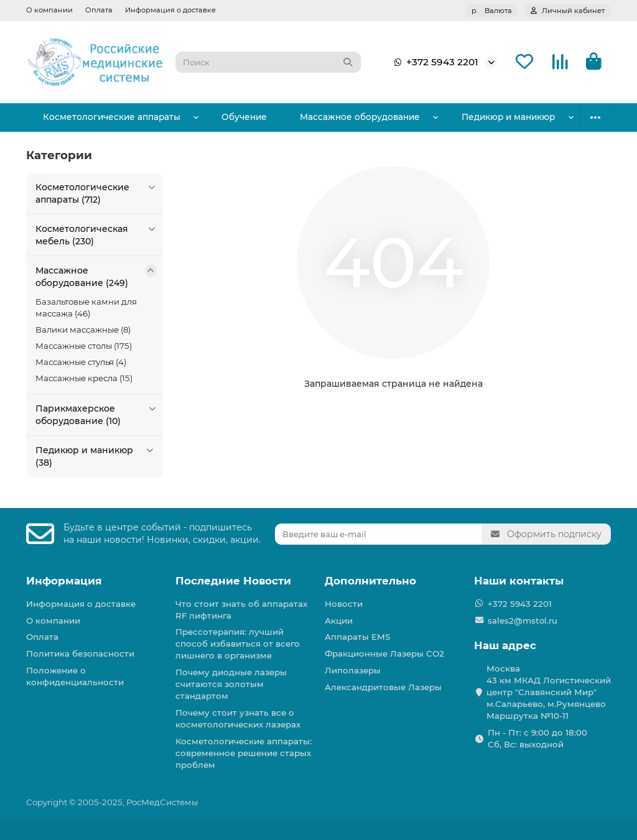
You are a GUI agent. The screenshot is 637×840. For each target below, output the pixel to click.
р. (492, 11)
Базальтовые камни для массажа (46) (86, 307)
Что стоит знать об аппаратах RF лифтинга (241, 610)
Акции (339, 621)
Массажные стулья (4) (81, 362)
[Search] (268, 62)
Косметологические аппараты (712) (96, 193)
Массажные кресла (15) (84, 378)
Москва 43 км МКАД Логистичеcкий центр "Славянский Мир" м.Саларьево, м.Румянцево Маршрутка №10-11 (549, 692)
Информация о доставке (170, 10)
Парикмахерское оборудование (489, 117)
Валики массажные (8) (83, 330)
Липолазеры (353, 670)
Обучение (225, 117)
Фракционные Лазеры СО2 (384, 653)
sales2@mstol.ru (523, 621)
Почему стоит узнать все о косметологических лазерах (238, 718)
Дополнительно (370, 581)
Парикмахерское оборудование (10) (96, 414)
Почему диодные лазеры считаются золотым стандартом (231, 684)
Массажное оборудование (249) (96, 276)
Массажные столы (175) (84, 346)
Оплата (99, 10)
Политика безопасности (80, 653)
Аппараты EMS (357, 637)
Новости (344, 604)
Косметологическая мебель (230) (96, 235)
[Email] (378, 534)
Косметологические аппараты (105, 117)
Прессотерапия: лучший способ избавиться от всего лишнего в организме (238, 644)
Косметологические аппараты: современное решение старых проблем (244, 753)
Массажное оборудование (327, 117)
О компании (49, 10)
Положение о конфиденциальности (75, 676)
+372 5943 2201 (434, 62)
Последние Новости (233, 581)
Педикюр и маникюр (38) (96, 456)
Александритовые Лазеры (383, 687)
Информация (64, 581)
